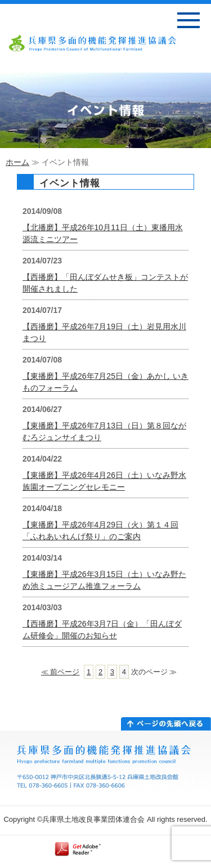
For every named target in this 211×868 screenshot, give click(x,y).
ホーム (17, 162)
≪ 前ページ (60, 672)
